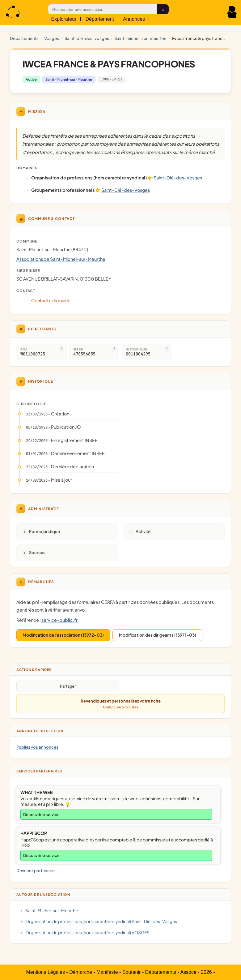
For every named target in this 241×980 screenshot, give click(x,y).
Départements (161, 972)
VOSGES (52, 38)
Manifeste (107, 972)
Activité (143, 531)
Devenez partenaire (36, 870)
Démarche (81, 972)
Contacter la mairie (51, 300)
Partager (68, 686)
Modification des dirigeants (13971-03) (158, 635)
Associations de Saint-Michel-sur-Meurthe (61, 259)
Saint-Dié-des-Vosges (87, 38)
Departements (24, 38)
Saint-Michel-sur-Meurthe (140, 38)
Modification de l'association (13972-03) (63, 635)
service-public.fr (59, 620)
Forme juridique (44, 531)
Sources (37, 552)
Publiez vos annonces (37, 747)
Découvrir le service (41, 815)
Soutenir (132, 972)
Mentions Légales (46, 972)
